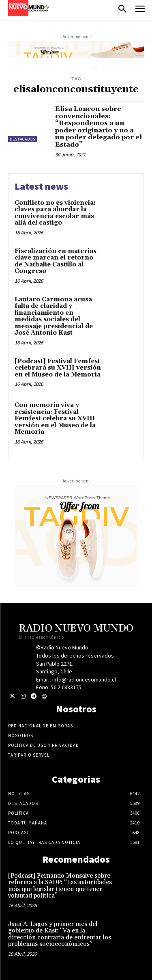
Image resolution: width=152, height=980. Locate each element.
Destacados (22, 139)
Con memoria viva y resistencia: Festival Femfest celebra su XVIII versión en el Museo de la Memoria (55, 419)
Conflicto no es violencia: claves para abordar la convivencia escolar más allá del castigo (55, 213)
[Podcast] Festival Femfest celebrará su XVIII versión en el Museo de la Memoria (58, 368)
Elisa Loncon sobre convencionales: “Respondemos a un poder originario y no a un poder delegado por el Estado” (98, 127)
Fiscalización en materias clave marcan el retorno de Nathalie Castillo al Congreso (56, 261)
